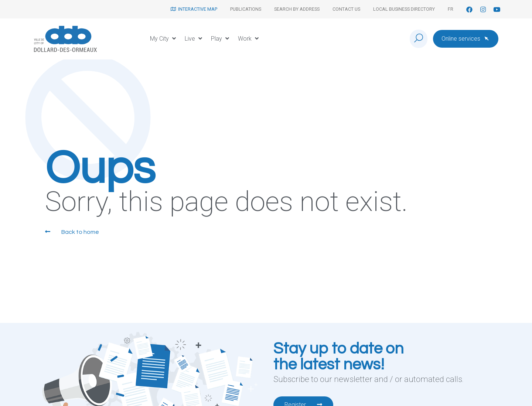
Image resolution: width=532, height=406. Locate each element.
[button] (164, 39)
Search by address (297, 9)
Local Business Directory (404, 9)
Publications (246, 9)
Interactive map (194, 9)
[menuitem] (451, 9)
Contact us (346, 9)
